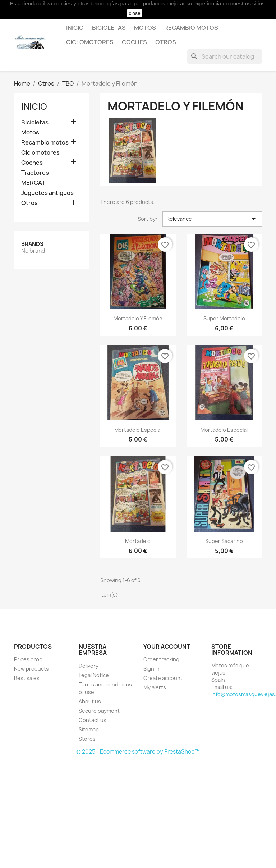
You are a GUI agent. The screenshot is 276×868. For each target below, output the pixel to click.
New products (31, 669)
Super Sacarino (224, 541)
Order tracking (161, 659)
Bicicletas (109, 28)
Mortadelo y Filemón (138, 318)
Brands (32, 244)
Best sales (27, 678)
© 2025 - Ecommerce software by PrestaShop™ (138, 752)
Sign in (151, 669)
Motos (145, 28)
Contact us (93, 720)
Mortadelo (138, 541)
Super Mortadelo (224, 318)
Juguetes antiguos (47, 193)
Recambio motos (191, 28)
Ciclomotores (90, 42)
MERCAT (33, 183)
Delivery (89, 666)
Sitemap (89, 729)
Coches (134, 42)
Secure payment (99, 711)
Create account (163, 678)
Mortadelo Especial (138, 430)
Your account (167, 647)
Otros (166, 42)
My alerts (155, 687)
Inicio (75, 28)
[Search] (225, 56)
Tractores (35, 173)
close (135, 13)
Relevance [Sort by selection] (212, 219)
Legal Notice (94, 675)
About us (90, 701)
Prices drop (28, 659)
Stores (87, 739)
